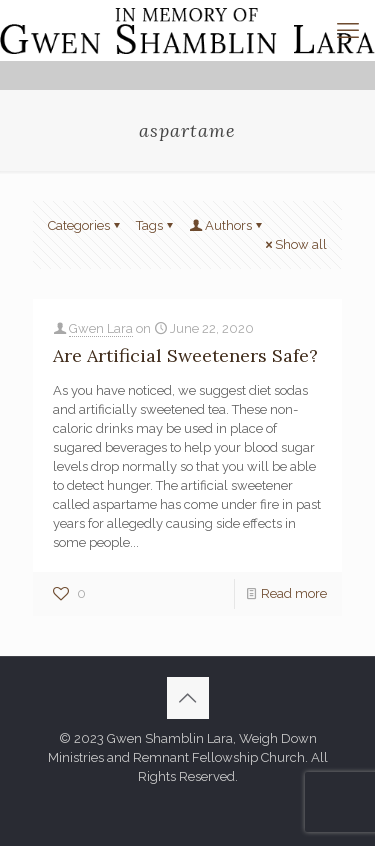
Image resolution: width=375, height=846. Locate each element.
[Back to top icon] (188, 698)
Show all (294, 244)
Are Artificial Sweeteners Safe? (185, 355)
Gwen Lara (101, 328)
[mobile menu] (348, 30)
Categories (85, 225)
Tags (156, 225)
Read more (294, 593)
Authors (227, 225)
